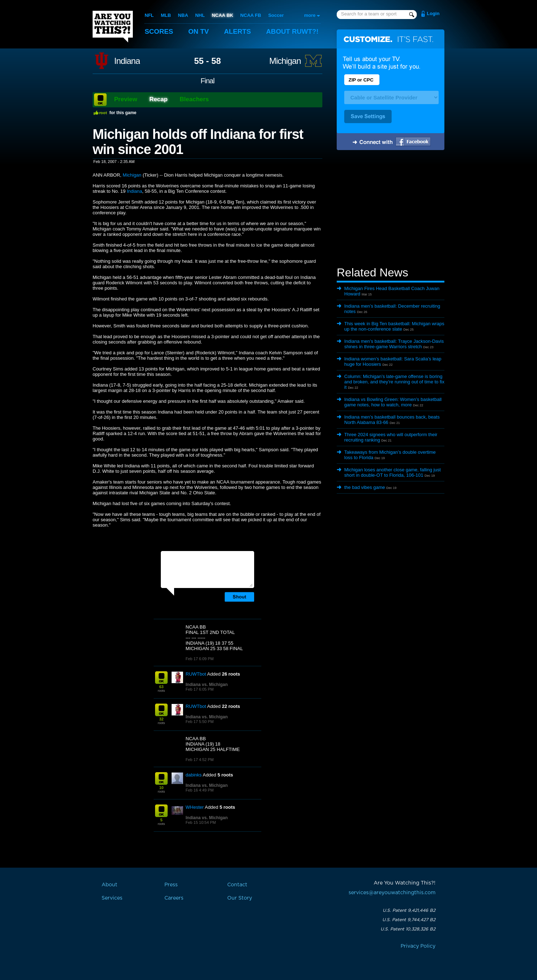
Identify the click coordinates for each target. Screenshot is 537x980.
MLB (166, 15)
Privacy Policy (418, 946)
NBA (183, 15)
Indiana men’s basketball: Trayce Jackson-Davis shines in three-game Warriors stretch (394, 344)
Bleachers (194, 99)
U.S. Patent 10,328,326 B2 (408, 929)
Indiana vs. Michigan (207, 685)
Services (112, 898)
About (294, 31)
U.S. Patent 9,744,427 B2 (409, 920)
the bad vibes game (365, 487)
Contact (237, 885)
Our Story (240, 898)
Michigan (285, 61)
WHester (195, 807)
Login (433, 13)
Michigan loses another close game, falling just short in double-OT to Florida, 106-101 (393, 472)
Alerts (238, 31)
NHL (200, 15)
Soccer (276, 15)
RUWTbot (196, 674)
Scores (159, 31)
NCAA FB (251, 15)
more (310, 15)
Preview (126, 99)
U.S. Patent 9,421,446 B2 (409, 910)
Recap (158, 99)
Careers (174, 898)
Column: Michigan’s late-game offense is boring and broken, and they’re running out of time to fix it (394, 382)
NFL (149, 15)
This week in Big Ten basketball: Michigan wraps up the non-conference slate (394, 326)
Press (171, 885)
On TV (199, 31)
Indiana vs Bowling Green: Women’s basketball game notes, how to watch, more (393, 402)
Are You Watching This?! (113, 27)
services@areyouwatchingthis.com (392, 893)
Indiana (127, 61)
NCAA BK (222, 15)
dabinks (194, 775)
